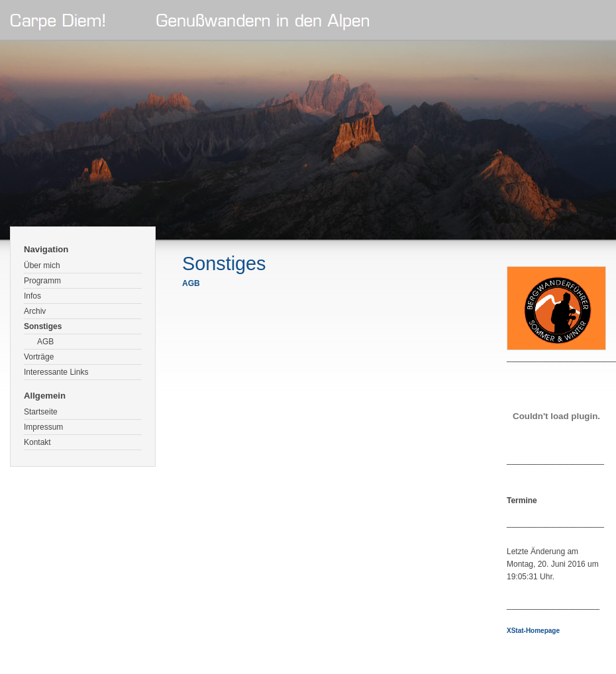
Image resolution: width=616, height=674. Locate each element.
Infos (32, 296)
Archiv (35, 311)
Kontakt (37, 442)
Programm (42, 281)
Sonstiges (43, 326)
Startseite (41, 412)
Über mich (42, 265)
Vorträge (39, 357)
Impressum (43, 427)
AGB (45, 342)
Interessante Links (56, 372)
